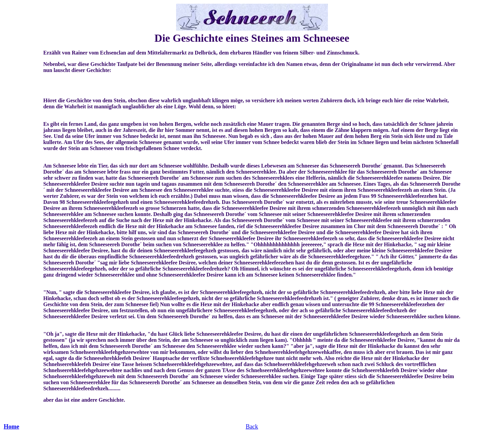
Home (11, 427)
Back (252, 427)
